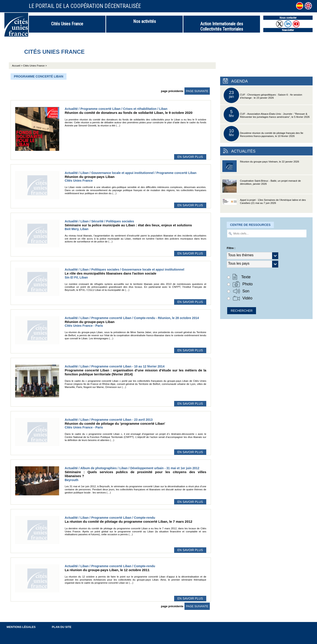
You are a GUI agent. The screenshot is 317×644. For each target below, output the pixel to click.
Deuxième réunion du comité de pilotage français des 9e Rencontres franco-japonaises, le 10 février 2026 (263, 134)
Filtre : (231, 248)
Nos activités (145, 21)
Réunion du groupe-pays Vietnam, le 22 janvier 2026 (261, 167)
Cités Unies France (67, 24)
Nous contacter (288, 18)
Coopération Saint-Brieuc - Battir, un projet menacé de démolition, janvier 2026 (262, 187)
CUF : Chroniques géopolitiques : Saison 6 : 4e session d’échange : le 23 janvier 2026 (263, 95)
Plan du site (62, 627)
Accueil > (18, 66)
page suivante (197, 91)
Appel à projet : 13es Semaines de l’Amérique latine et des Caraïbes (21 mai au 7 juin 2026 (264, 206)
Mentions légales (21, 627)
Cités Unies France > (35, 66)
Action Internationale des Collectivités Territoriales (222, 26)
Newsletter (288, 30)
